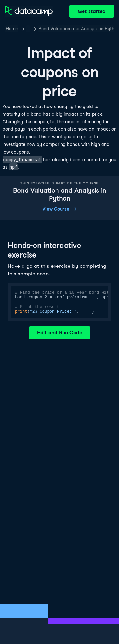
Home (12, 29)
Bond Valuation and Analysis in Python (76, 29)
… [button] (28, 29)
